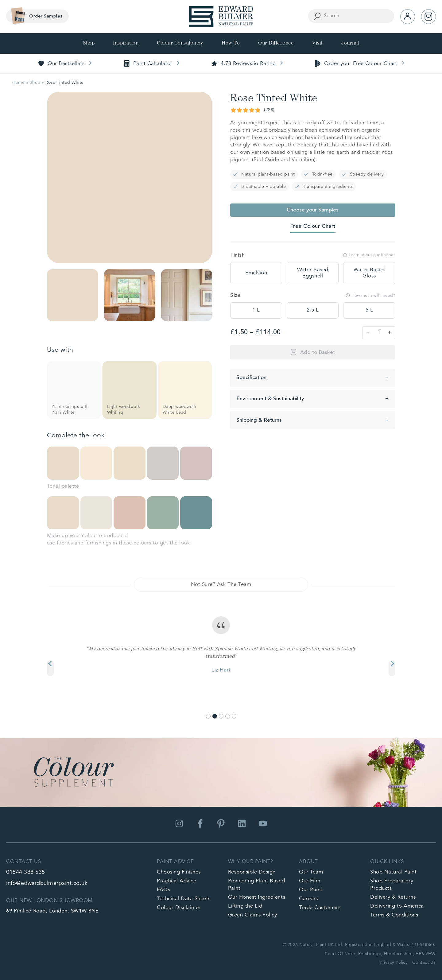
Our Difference (276, 43)
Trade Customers (320, 908)
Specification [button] (251, 378)
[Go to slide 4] (228, 716)
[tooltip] (256, 273)
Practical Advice (176, 881)
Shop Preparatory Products (392, 885)
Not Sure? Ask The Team (221, 585)
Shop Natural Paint (393, 872)
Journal (350, 43)
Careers (308, 899)
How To (231, 43)
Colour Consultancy (180, 43)
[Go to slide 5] (234, 716)
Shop (89, 43)
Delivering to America (397, 906)
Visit (318, 43)
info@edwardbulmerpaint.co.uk (47, 883)
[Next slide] (392, 668)
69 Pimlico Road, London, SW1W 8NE (52, 911)
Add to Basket (318, 352)
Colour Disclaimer (179, 908)
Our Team (311, 872)
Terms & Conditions (394, 915)
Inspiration (126, 43)
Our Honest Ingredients (257, 897)
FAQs (163, 890)
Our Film (310, 881)
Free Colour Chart (313, 226)
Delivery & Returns (393, 897)
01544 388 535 (26, 872)
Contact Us (424, 963)
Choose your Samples (313, 210)
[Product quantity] (379, 333)
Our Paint (311, 890)
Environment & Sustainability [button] (270, 399)
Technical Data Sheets (184, 899)
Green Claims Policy (253, 915)
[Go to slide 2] (215, 716)
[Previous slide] (50, 668)
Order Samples (35, 16)
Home (18, 83)
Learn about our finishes (369, 255)
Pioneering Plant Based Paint (256, 885)
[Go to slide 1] (208, 716)
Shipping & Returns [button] (259, 420)
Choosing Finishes (179, 872)
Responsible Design (252, 872)
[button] (72, 295)
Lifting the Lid (245, 906)
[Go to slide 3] (221, 716)
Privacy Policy (394, 963)
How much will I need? (370, 295)
